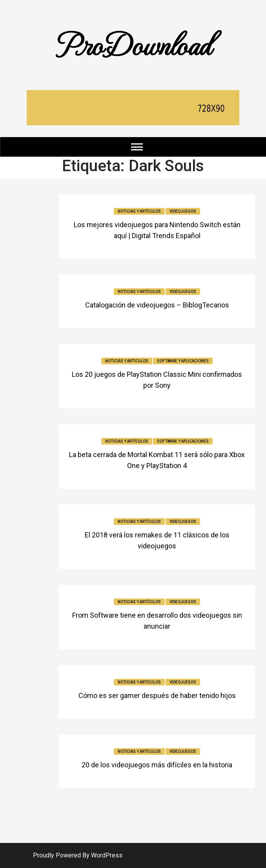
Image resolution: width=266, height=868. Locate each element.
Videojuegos (183, 211)
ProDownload (133, 44)
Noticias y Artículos (139, 211)
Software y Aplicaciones (183, 361)
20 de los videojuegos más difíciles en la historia (157, 765)
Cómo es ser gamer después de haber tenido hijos (157, 695)
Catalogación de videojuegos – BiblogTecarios (157, 305)
